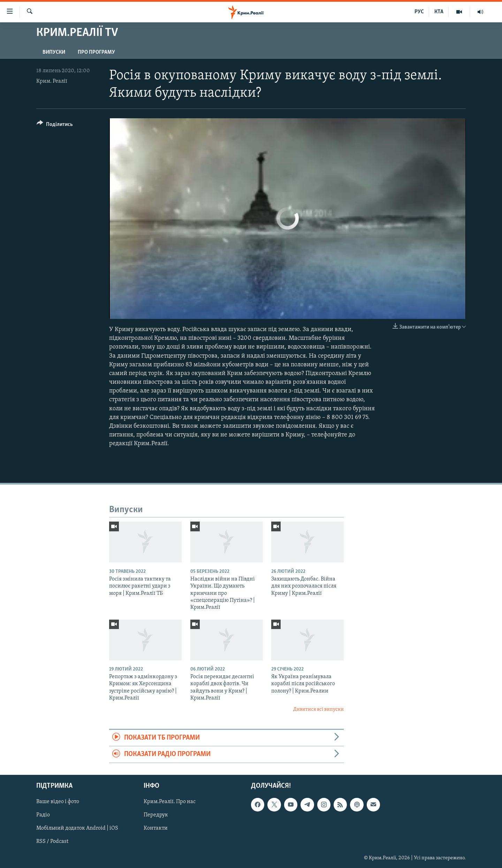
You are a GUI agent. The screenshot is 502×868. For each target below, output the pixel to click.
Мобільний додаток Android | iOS (77, 828)
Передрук (156, 815)
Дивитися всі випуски (318, 709)
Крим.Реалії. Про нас (170, 802)
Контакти (156, 828)
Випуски (54, 52)
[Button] (55, 125)
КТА (439, 12)
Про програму (96, 52)
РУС (419, 12)
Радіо (43, 815)
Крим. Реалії (52, 81)
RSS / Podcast (52, 841)
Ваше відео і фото (58, 802)
